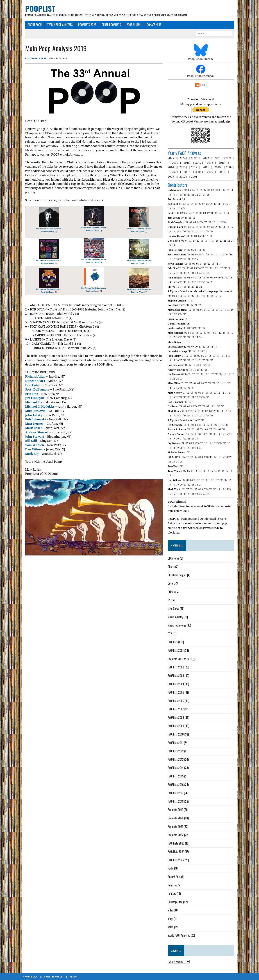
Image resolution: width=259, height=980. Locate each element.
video (171, 910)
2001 (195, 176)
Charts (172, 567)
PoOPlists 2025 (85, 25)
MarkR (41, 58)
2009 (230, 167)
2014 (171, 167)
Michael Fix (32, 402)
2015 (222, 163)
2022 (206, 158)
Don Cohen (31, 385)
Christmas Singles (178, 575)
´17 (178, 195)
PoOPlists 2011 (176, 743)
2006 (199, 172)
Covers (172, 584)
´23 (201, 195)
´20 (189, 195)
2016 (211, 163)
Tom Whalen (33, 445)
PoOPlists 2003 (176, 676)
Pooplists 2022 (176, 835)
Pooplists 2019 (176, 810)
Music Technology (177, 625)
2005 (211, 172)
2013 (183, 167)
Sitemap (74, 976)
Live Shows (174, 609)
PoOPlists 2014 (176, 768)
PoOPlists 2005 (176, 693)
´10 (217, 190)
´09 (213, 190)
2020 (230, 158)
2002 (183, 176)
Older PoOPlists (109, 25)
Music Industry (176, 617)
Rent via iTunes (46, 232)
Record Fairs (175, 877)
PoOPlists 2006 (177, 701)
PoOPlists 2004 (176, 684)
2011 (206, 167)
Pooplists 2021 (176, 827)
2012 (195, 167)
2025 (171, 158)
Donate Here (152, 25)
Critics (172, 592)
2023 (195, 158)
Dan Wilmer (32, 449)
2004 (222, 172)
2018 (187, 163)
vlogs (171, 919)
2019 (176, 163)
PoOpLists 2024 (177, 852)
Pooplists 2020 (176, 818)
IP (169, 600)
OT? (170, 634)
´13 (228, 190)
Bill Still (29, 441)
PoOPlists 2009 (177, 726)
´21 (193, 195)
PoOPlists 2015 (176, 776)
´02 (186, 190)
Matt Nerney (32, 424)
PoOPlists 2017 (176, 793)
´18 (181, 195)
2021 (218, 158)
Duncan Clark (33, 381)
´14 (232, 190)
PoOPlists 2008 (177, 718)
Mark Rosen (32, 428)
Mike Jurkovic (33, 411)
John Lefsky (32, 415)
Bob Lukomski (34, 419)
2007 (187, 172)
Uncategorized (176, 902)
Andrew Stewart (35, 432)
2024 (183, 158)
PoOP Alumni (132, 25)
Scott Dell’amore (36, 389)
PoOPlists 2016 (176, 785)
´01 (181, 204)
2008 (176, 172)
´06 (201, 190)
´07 (205, 190)
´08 (209, 190)
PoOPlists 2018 (176, 801)
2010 (218, 167)
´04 (194, 190)
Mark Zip (30, 454)
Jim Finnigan (33, 398)
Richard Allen (33, 377)
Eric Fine (30, 394)
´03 (190, 190)
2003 (171, 176)
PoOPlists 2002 (176, 667)
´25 (208, 195)
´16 (174, 195)
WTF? (171, 927)
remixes (172, 894)
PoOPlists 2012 (176, 751)
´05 (197, 190)
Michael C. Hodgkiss (38, 407)
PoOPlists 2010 (176, 734)
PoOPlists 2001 (176, 651)
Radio (171, 868)
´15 (170, 195)
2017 (199, 163)
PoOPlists (173, 642)
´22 (197, 195)
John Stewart (33, 436)
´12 (224, 190)
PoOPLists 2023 (177, 843)
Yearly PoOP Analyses (58, 25)
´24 (205, 195)
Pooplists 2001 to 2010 (181, 659)
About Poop (33, 25)
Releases (173, 885)
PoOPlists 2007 (176, 709)
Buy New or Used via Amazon (47, 229)
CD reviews (174, 558)
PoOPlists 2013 (176, 759)
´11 (221, 190)
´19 (185, 195)
